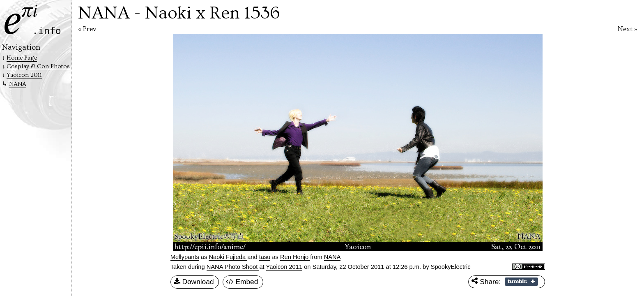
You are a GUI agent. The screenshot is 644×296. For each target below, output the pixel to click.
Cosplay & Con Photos (38, 66)
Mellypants (185, 257)
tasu (265, 257)
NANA (18, 84)
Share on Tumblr (521, 282)
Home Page (22, 58)
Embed (242, 282)
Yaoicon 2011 (284, 267)
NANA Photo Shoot (233, 267)
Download (194, 282)
